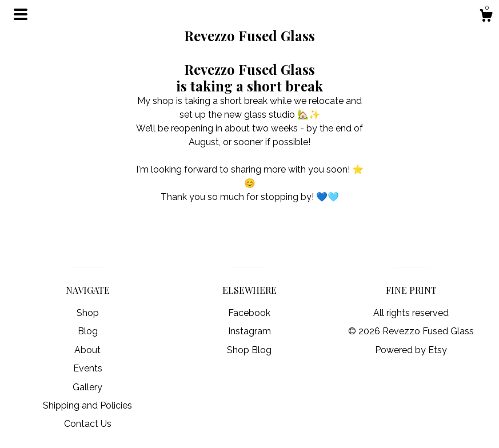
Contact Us (88, 424)
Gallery (87, 387)
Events (88, 368)
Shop (88, 313)
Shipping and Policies (87, 405)
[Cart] (486, 17)
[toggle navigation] (21, 14)
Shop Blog (249, 350)
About (87, 350)
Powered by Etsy (411, 350)
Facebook (249, 313)
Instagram (249, 331)
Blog (88, 331)
